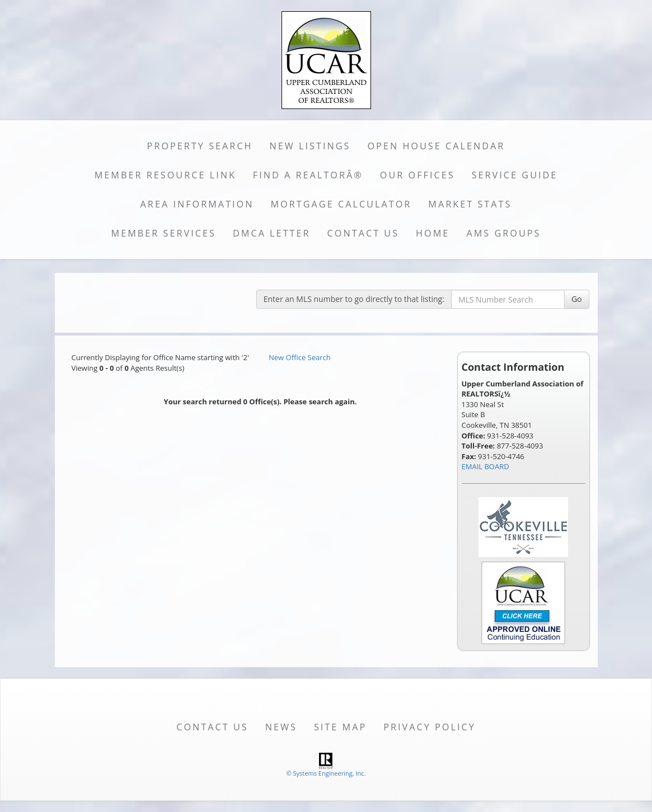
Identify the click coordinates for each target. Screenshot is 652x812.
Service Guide (515, 175)
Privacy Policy (430, 727)
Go (577, 299)
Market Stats (470, 204)
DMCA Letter (272, 233)
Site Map (340, 727)
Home (433, 233)
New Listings (310, 146)
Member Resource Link (165, 175)
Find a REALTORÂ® (308, 175)
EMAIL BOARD (486, 466)
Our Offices (418, 175)
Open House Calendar (436, 146)
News (281, 727)
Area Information (197, 204)
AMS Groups (503, 233)
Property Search (200, 146)
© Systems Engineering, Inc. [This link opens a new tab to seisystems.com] (326, 773)
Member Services (164, 233)
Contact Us (363, 233)
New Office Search (300, 357)
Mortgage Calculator (341, 204)
